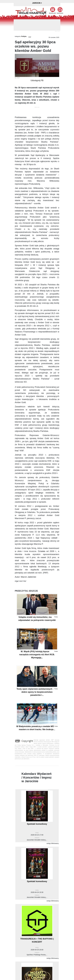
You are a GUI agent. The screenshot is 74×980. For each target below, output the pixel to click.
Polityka (24, 36)
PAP (30, 37)
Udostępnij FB (37, 80)
